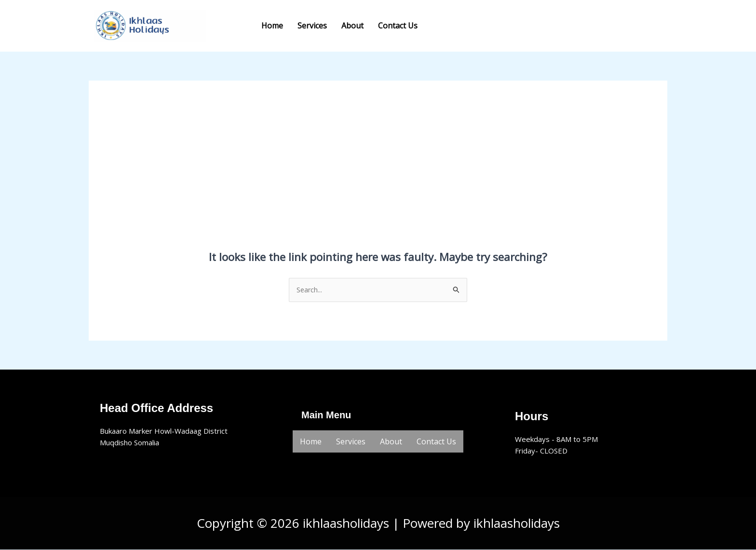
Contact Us (398, 26)
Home (272, 26)
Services (312, 26)
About (352, 26)
